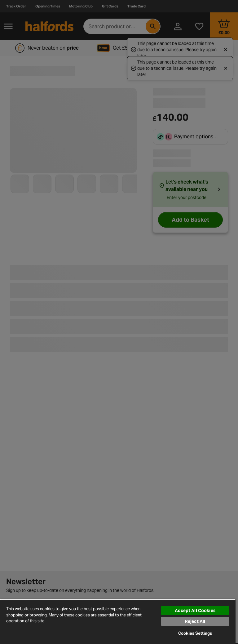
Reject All (195, 621)
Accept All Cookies (195, 611)
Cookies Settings (195, 633)
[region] (118, 622)
